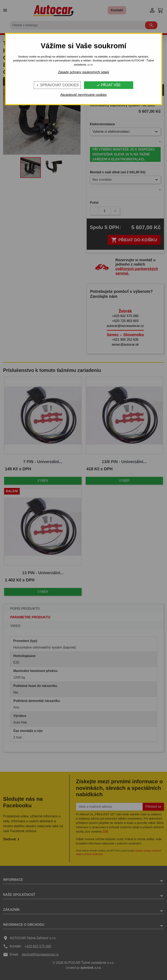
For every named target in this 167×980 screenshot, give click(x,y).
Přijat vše (109, 85)
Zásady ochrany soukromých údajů (83, 72)
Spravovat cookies (57, 85)
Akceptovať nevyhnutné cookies (83, 95)
